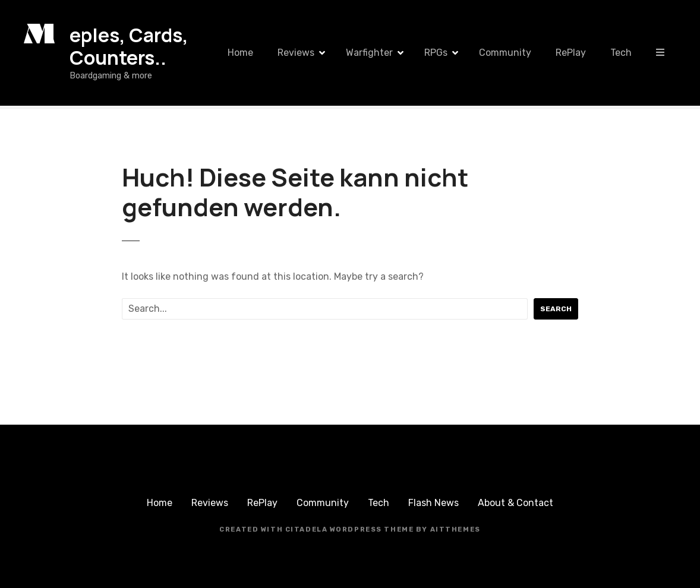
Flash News (433, 503)
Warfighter (369, 53)
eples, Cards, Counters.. (129, 46)
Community (505, 53)
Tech (621, 53)
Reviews (296, 53)
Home (240, 53)
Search (556, 309)
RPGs (436, 53)
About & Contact (515, 503)
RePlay (571, 53)
